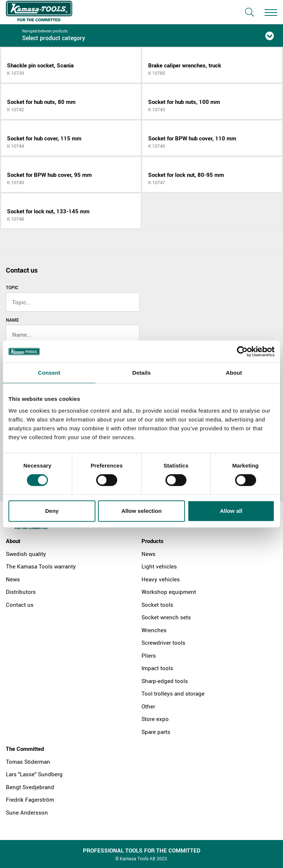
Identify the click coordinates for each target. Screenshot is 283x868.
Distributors (21, 592)
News (13, 579)
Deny (52, 511)
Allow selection (141, 511)
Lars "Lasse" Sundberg (34, 774)
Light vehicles (159, 566)
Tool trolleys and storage (173, 693)
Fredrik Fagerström (30, 799)
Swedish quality (26, 554)
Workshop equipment (169, 592)
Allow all (231, 511)
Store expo (155, 719)
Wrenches (154, 630)
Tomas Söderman (28, 762)
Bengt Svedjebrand (30, 787)
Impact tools (157, 668)
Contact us (20, 605)
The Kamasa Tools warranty (41, 566)
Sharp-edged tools (165, 681)
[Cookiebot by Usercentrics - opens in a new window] (242, 351)
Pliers (149, 655)
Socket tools (157, 605)
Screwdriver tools (163, 643)
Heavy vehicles (161, 579)
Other (148, 706)
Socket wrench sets (166, 617)
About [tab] (234, 373)
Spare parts (156, 732)
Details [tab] (141, 373)
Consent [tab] (49, 373)
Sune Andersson (27, 812)
